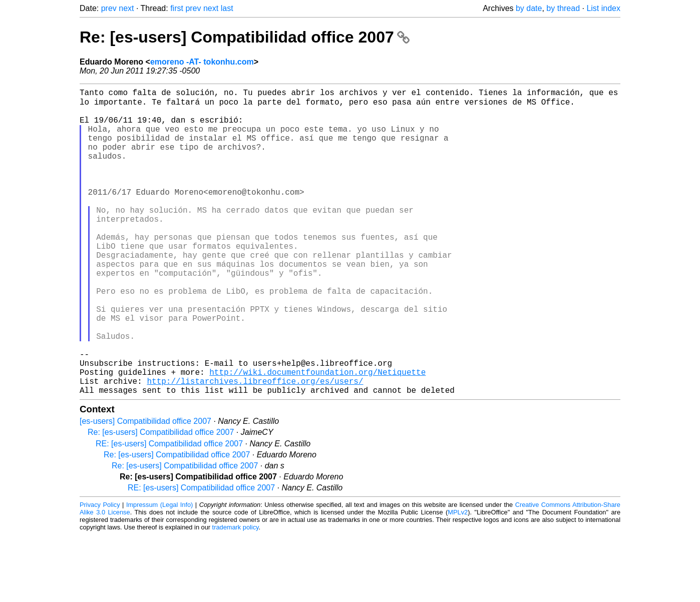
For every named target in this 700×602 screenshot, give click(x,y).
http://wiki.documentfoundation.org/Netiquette (317, 435)
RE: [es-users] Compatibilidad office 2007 (169, 511)
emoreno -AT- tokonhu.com (202, 62)
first (177, 8)
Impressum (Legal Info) (159, 572)
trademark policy (236, 594)
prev (109, 8)
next (126, 8)
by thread (563, 8)
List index (603, 8)
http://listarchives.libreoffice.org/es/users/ (255, 446)
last (227, 8)
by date (529, 8)
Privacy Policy (100, 572)
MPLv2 (458, 579)
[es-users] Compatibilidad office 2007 (145, 488)
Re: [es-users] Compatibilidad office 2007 (245, 37)
